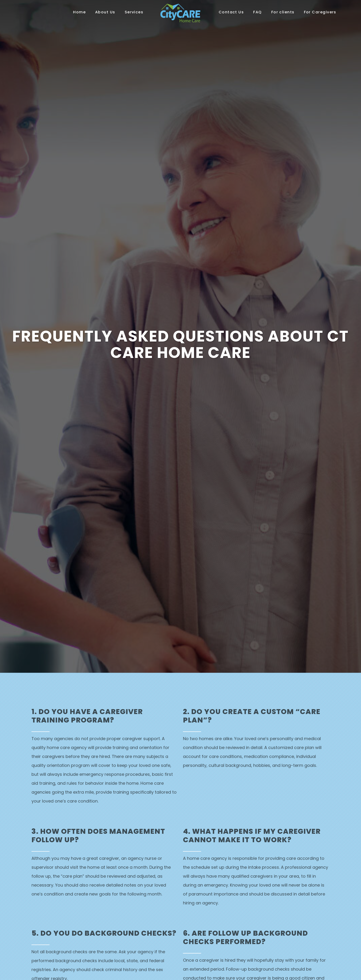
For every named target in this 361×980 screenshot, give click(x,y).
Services (134, 12)
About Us (105, 12)
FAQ (257, 12)
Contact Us (231, 12)
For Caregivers (320, 12)
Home (79, 12)
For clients (283, 12)
